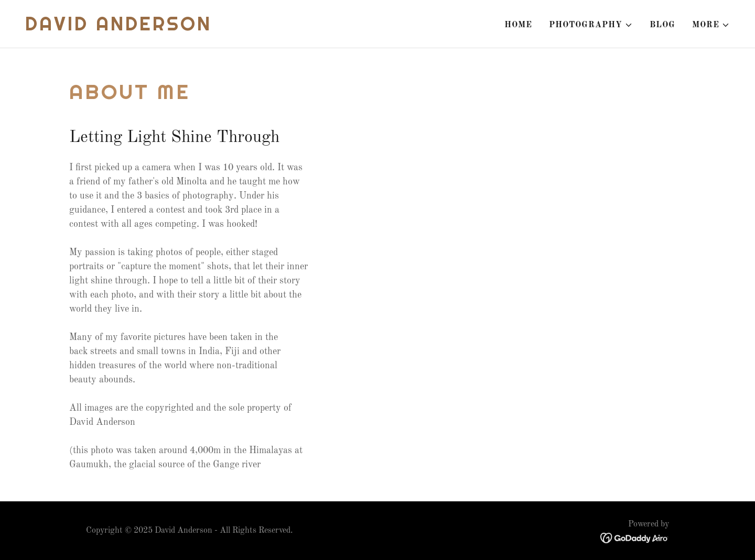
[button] (591, 25)
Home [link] (518, 25)
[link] (118, 28)
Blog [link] (662, 25)
